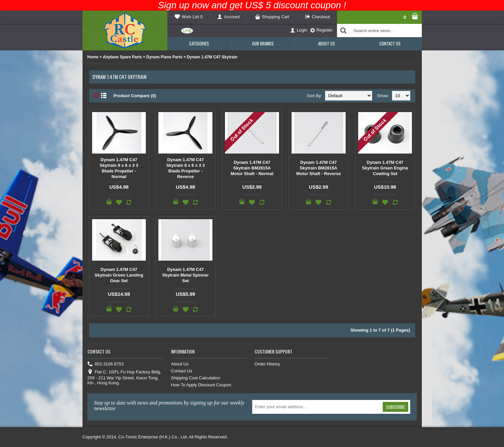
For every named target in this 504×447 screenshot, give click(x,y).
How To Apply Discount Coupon (201, 385)
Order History (267, 364)
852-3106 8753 (106, 364)
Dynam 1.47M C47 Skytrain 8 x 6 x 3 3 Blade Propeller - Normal (119, 168)
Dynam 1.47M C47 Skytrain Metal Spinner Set (186, 275)
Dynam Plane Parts (165, 57)
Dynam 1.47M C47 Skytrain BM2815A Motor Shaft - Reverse (318, 168)
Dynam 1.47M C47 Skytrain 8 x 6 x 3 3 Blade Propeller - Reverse (186, 168)
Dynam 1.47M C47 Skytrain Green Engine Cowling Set (385, 168)
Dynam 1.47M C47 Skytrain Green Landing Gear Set (119, 275)
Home (93, 57)
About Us (180, 364)
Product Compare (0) (135, 96)
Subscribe (395, 407)
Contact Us (182, 371)
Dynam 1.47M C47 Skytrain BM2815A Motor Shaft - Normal (252, 168)
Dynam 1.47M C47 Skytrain (212, 57)
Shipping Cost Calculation (196, 378)
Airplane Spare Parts (122, 57)
